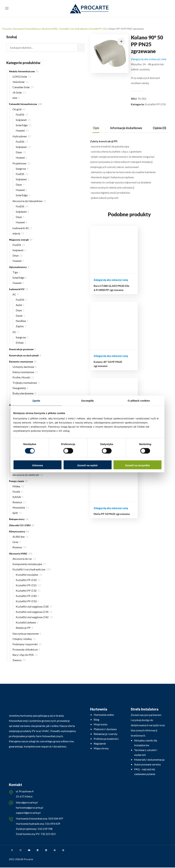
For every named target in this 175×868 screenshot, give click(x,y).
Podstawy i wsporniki (27, 644)
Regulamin (100, 743)
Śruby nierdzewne (24, 393)
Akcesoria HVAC (50, 29)
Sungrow (22, 169)
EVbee (21, 343)
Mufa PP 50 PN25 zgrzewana (160, 275)
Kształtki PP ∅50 (98, 29)
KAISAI (18, 497)
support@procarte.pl (28, 813)
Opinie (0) (159, 128)
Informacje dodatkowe (126, 128)
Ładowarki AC (22, 228)
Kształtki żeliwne (27, 622)
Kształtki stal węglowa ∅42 (34, 617)
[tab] (96, 128)
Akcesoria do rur (24, 559)
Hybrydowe (22, 136)
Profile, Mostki (23, 377)
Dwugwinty (20, 388)
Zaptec (21, 326)
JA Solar (19, 92)
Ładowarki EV (19, 289)
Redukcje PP (24, 628)
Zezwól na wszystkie (138, 465)
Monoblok (21, 507)
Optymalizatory (19, 267)
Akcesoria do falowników (29, 201)
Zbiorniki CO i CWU (22, 525)
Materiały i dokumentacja (149, 760)
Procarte (7, 29)
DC (16, 332)
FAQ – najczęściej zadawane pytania (145, 772)
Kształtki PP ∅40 (27, 596)
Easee (20, 316)
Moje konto (101, 724)
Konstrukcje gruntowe (22, 349)
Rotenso (19, 502)
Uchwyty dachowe (25, 367)
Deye (21, 152)
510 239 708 (45, 829)
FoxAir (18, 492)
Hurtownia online (104, 715)
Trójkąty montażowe (26, 383)
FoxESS (22, 114)
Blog (96, 719)
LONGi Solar (22, 76)
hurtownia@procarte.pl (29, 808)
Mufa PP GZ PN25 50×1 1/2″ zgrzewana (139, 279)
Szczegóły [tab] (87, 400)
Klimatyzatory (19, 531)
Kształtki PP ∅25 (28, 585)
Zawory (19, 660)
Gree (17, 542)
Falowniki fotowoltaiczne (26, 104)
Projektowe (21, 163)
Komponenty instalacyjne (29, 564)
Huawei (22, 130)
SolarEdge (24, 125)
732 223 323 (48, 834)
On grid (19, 109)
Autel (20, 305)
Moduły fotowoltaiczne (24, 71)
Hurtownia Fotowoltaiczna (26, 29)
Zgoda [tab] (36, 400)
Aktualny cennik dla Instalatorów (146, 743)
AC (16, 294)
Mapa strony (101, 748)
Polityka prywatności (106, 739)
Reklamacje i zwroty (106, 734)
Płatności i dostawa (105, 729)
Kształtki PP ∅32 (28, 591)
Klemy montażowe (25, 372)
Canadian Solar (23, 87)
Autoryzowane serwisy (147, 764)
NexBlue (22, 321)
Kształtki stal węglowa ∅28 (34, 606)
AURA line (21, 537)
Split (17, 513)
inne (16, 98)
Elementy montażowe (23, 362)
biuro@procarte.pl (27, 803)
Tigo (16, 272)
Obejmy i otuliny (24, 639)
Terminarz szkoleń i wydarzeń (146, 752)
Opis (96, 128)
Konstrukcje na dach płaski (25, 355)
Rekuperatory (19, 519)
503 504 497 (55, 819)
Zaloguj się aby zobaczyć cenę (149, 59)
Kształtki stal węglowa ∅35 (34, 612)
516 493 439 (52, 824)
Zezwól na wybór (87, 465)
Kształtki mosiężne (29, 575)
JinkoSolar (21, 82)
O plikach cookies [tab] (139, 400)
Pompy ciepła (18, 481)
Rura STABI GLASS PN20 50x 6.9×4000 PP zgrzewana (98, 283)
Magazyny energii (21, 240)
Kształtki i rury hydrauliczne (74, 29)
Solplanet (23, 120)
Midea (18, 486)
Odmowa (38, 465)
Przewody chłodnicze (26, 649)
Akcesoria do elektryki (28, 475)
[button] (121, 42)
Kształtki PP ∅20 (28, 580)
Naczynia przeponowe (27, 633)
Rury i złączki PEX (25, 655)
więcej (18, 233)
